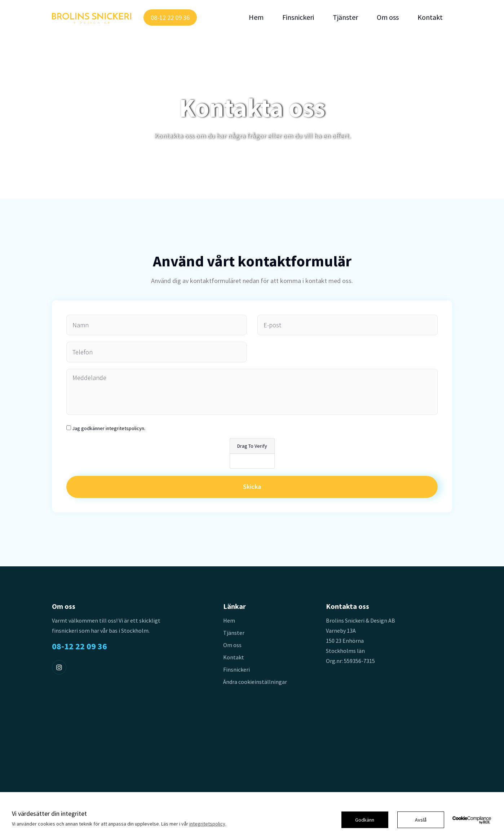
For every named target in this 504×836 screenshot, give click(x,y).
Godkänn (365, 820)
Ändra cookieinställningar (255, 682)
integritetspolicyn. (125, 428)
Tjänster (345, 17)
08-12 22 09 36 (170, 17)
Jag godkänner (109, 428)
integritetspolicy (207, 824)
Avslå (421, 820)
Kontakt (430, 17)
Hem (256, 17)
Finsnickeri (298, 17)
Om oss (388, 17)
